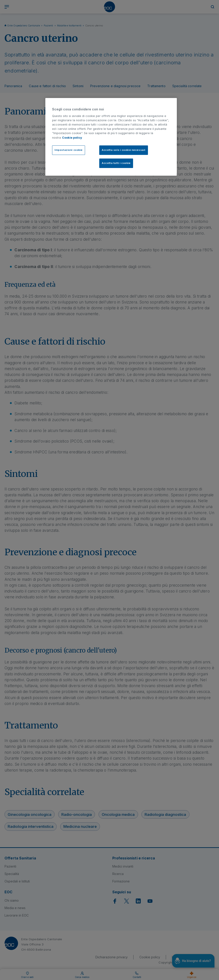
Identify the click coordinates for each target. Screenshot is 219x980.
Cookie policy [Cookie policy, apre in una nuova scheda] (72, 138)
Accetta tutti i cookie (116, 163)
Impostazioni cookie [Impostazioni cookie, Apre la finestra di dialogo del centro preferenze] (69, 150)
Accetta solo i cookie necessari (124, 150)
